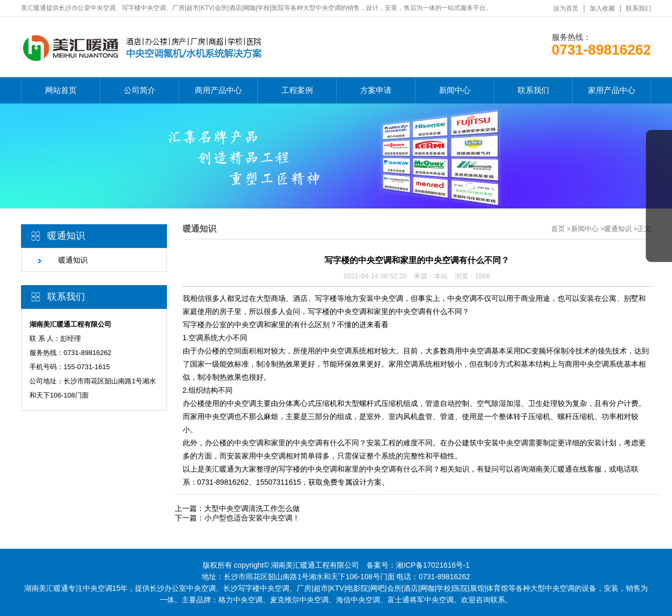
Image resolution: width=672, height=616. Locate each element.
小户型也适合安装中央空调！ (252, 518)
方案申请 (376, 90)
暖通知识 (62, 260)
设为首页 (566, 8)
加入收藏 (602, 8)
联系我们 (638, 8)
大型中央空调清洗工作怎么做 (252, 508)
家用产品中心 (612, 90)
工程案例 (297, 90)
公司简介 (140, 90)
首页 (558, 229)
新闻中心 (455, 90)
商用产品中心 (218, 90)
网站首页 (61, 90)
